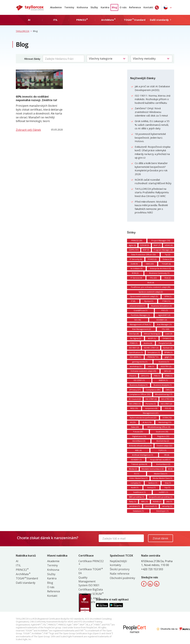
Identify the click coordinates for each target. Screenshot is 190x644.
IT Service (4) (136, 278)
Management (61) (151, 413)
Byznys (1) (149, 301)
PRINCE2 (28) (137, 240)
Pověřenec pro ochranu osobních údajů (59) (151, 287)
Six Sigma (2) (136, 338)
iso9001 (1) (163, 492)
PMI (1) (157, 376)
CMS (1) (169, 390)
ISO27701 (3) (166, 366)
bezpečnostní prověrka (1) (161, 497)
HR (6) (167, 455)
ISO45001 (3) (162, 320)
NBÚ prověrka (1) (137, 497)
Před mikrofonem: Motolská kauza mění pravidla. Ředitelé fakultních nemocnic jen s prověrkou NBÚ (151, 207)
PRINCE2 (22, 570)
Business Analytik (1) (163, 385)
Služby (94, 7)
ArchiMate (23, 574)
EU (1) (137, 474)
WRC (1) (144, 501)
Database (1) (138, 511)
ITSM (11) (166, 301)
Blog (114, 7)
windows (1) (135, 506)
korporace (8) (151, 408)
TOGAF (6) (166, 264)
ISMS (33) (150, 264)
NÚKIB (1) (157, 501)
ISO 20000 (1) (135, 357)
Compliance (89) (153, 390)
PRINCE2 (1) (153, 357)
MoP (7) (157, 245)
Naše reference (120, 574)
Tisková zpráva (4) (139, 464)
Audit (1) (135, 487)
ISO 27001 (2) (166, 404)
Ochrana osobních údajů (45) (143, 371)
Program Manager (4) (163, 250)
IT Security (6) (136, 259)
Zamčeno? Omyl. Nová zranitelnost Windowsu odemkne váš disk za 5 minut (151, 112)
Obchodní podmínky (122, 578)
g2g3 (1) (168, 357)
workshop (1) (136, 366)
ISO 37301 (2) (151, 399)
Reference (135, 7)
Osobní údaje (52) (164, 446)
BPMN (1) (168, 352)
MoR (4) (151, 282)
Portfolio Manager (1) (140, 315)
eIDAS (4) (169, 245)
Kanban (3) (168, 348)
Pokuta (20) (138, 432)
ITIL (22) (153, 278)
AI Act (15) (147, 422)
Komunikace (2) (163, 464)
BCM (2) (135, 273)
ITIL (18, 565)
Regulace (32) (163, 436)
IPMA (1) (169, 376)
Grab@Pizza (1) (140, 310)
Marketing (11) (165, 422)
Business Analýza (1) (139, 385)
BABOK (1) (163, 380)
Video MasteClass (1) (138, 478)
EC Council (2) (135, 399)
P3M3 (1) (134, 343)
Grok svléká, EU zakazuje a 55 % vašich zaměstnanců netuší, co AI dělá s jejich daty (152, 125)
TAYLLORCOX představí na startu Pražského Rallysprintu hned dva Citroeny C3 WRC (152, 192)
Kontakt (148, 7)
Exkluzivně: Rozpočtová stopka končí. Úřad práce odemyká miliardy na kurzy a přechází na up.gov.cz (153, 152)
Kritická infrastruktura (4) (140, 446)
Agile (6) (132, 245)
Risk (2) (168, 278)
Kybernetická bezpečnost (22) (143, 418)
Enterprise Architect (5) (160, 268)
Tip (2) (167, 254)
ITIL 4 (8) (165, 329)
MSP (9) (146, 250)
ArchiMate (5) (136, 268)
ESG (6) (168, 408)
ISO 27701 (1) (167, 399)
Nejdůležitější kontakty (118, 563)
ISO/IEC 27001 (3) (151, 348)
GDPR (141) (134, 250)
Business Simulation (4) (161, 306)
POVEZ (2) (152, 259)
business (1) (164, 362)
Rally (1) (133, 501)
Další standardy (26, 583)
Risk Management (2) (141, 329)
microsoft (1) (151, 506)
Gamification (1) (136, 352)
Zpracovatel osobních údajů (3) (144, 296)
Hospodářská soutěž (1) (160, 460)
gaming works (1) (140, 362)
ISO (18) (138, 320)
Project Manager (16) (161, 240)
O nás (123, 7)
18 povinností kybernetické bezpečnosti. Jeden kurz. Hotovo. (150, 137)
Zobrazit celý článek (28, 130)
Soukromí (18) (162, 432)
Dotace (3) (167, 259)
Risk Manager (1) (164, 324)
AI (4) (170, 469)
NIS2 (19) (134, 408)
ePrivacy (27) (135, 390)
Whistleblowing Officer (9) (159, 427)
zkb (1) (169, 501)
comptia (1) (136, 483)
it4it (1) (151, 366)
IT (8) (133, 301)
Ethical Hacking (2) (152, 334)
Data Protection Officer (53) (143, 254)
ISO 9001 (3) (134, 348)
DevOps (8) (134, 334)
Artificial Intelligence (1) (142, 455)
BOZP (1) (152, 338)
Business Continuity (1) (159, 273)
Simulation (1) (154, 352)
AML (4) (138, 450)
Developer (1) (162, 511)
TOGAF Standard (27, 578)
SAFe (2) (167, 371)
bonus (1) (151, 487)
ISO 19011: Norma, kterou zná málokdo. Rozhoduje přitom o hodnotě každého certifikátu (153, 99)
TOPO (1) (162, 450)
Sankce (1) (153, 483)
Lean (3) (169, 334)
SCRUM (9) (145, 245)
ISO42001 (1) (136, 460)
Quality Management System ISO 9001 (89, 581)
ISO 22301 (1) (139, 380)
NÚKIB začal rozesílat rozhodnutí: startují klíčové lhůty (153, 181)
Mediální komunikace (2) (153, 469)
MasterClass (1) (161, 474)
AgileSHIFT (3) (164, 315)
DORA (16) (167, 418)
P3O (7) (164, 310)
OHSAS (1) (167, 338)
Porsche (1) (151, 404)
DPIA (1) (168, 296)
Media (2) (133, 469)
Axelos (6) (148, 343)
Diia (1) (168, 483)
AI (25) (133, 422)
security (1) (167, 506)
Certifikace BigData (91, 589)
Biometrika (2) (163, 441)
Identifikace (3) (139, 441)
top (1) (167, 487)
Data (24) (135, 427)
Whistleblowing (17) (164, 394)
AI (17, 561)
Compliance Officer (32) (140, 394)
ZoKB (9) (134, 264)
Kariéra (105, 7)
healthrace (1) (139, 492)
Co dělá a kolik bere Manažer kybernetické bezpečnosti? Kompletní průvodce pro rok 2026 (151, 169)
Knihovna (82, 7)
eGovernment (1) (137, 306)
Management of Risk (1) (140, 324)
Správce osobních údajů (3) (151, 292)
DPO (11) (145, 376)
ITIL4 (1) (133, 376)
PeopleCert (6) (165, 343)
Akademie (56, 7)
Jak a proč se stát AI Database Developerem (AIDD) (152, 88)
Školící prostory (120, 569)
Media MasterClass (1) (162, 478)
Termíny (69, 7)
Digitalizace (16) (139, 436)
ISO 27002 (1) (135, 404)
